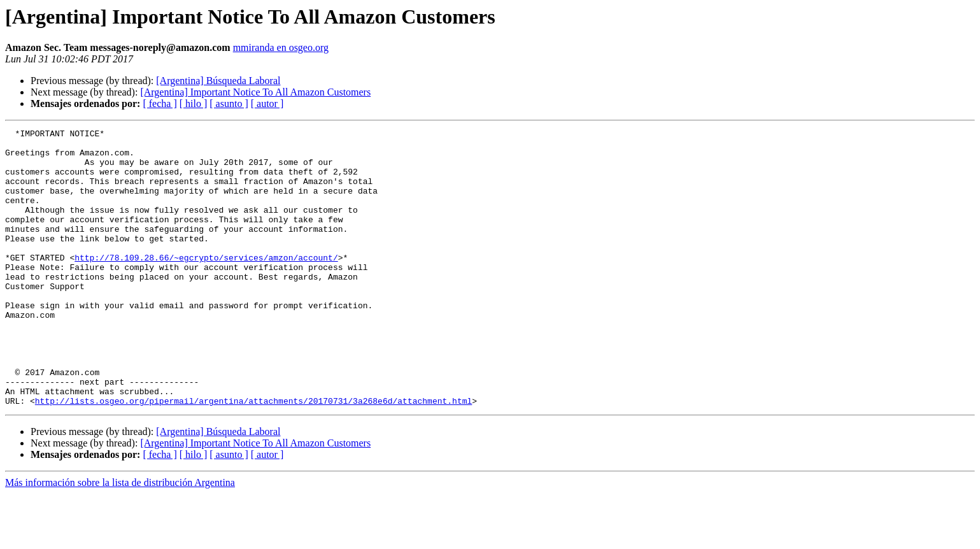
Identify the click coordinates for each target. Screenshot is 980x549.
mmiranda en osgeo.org (281, 47)
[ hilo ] (194, 103)
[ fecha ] (160, 103)
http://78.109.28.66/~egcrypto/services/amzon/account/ (206, 284)
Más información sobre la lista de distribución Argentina (120, 538)
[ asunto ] (229, 103)
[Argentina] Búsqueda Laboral (218, 81)
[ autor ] (267, 103)
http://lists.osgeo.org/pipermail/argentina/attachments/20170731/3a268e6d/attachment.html (253, 456)
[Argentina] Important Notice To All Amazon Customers (255, 92)
